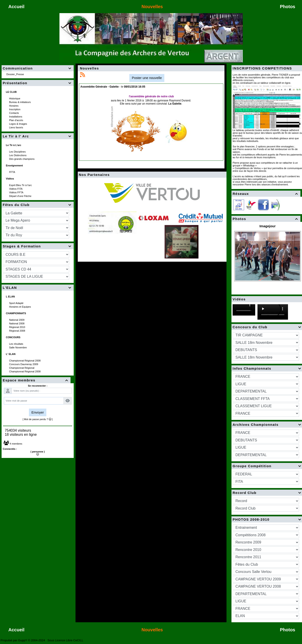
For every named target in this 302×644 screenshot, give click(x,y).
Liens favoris (16, 127)
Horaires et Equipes (20, 307)
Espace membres (36, 380)
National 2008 (17, 323)
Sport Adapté (17, 303)
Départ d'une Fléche (21, 196)
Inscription (15, 109)
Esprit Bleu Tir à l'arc (21, 185)
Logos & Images (18, 124)
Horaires (14, 106)
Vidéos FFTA (17, 192)
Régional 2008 (17, 331)
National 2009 (17, 320)
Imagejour (268, 226)
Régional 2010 (17, 327)
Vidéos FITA (16, 189)
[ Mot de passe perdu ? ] (38, 419)
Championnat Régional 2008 (25, 361)
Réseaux (266, 194)
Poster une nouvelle (147, 78)
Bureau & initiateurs (20, 102)
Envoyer (38, 412)
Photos (266, 219)
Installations (16, 117)
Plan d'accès (16, 120)
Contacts (14, 113)
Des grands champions (22, 159)
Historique (15, 98)
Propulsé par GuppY (14, 640)
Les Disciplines (18, 152)
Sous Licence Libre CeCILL (66, 640)
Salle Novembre (18, 347)
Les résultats (16, 344)
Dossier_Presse (15, 74)
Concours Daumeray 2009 (24, 364)
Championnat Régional (22, 368)
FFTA (12, 172)
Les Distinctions (18, 155)
